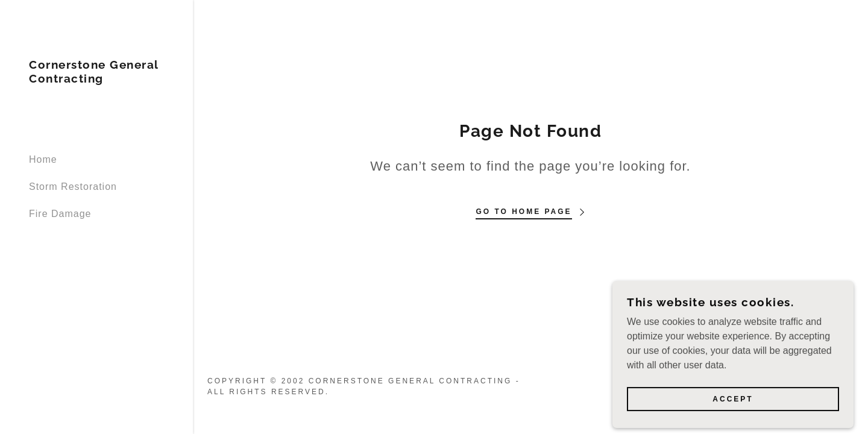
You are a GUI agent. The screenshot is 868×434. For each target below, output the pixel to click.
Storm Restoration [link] (73, 187)
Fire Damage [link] (60, 214)
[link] (96, 79)
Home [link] (43, 159)
